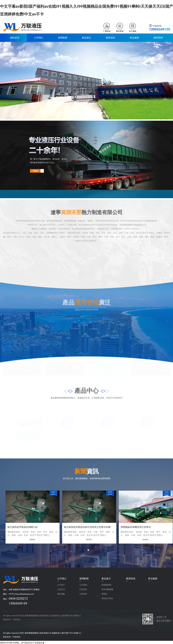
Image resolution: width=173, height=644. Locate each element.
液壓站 (104, 594)
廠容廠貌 (61, 594)
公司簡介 (39, 38)
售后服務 (134, 38)
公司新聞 (83, 585)
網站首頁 (15, 38)
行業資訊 (83, 589)
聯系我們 (158, 38)
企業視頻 (83, 594)
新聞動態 (63, 38)
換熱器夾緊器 (107, 598)
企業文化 (61, 589)
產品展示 (87, 38)
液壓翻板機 (106, 585)
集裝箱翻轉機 (107, 589)
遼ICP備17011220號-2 (71, 616)
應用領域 (110, 38)
